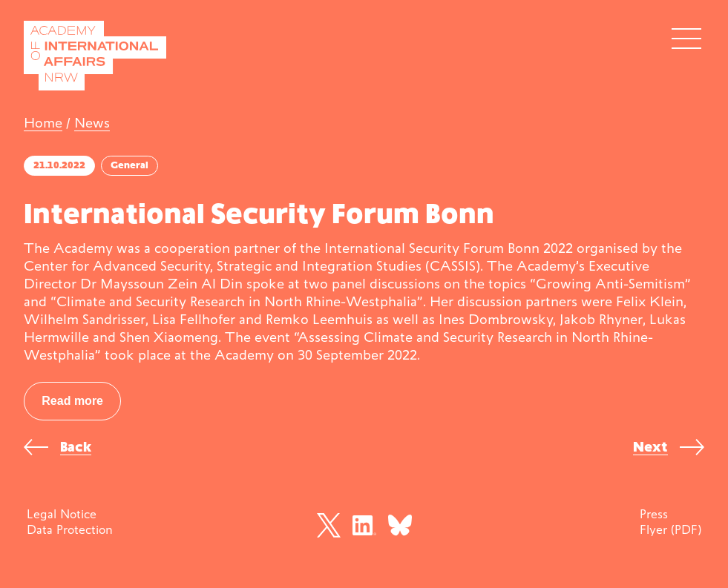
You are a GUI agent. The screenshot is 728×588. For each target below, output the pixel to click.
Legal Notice (62, 514)
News (92, 123)
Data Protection (70, 529)
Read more (72, 401)
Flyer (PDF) (670, 529)
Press (654, 514)
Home (43, 123)
